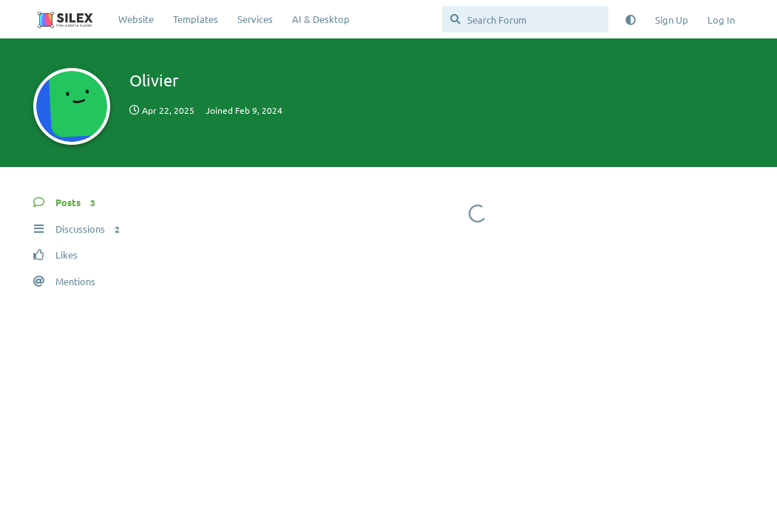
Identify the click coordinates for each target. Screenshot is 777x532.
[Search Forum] (525, 19)
